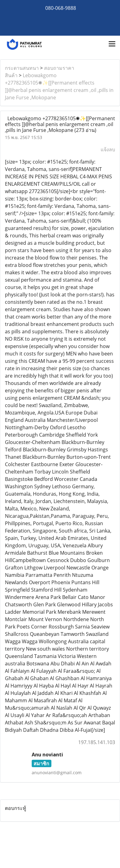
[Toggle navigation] (112, 44)
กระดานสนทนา (22, 68)
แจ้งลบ (108, 149)
